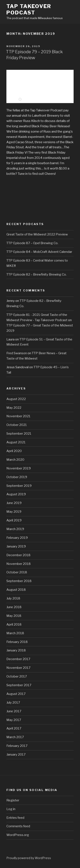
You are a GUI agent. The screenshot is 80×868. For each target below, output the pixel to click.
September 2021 (19, 434)
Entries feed (15, 818)
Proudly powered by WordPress (29, 858)
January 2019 (16, 546)
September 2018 (19, 581)
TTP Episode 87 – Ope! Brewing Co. (32, 243)
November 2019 (19, 468)
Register (13, 800)
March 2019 (15, 529)
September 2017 (19, 685)
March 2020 (15, 460)
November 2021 (18, 416)
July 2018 (13, 598)
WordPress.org (18, 835)
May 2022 (14, 408)
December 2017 (18, 659)
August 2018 (16, 590)
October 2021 (17, 425)
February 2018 (17, 642)
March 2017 (15, 737)
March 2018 (15, 633)
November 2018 (19, 564)
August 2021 (16, 442)
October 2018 (17, 572)
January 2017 (16, 755)
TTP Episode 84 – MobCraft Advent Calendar (39, 252)
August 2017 (16, 694)
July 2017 (13, 703)
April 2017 (14, 728)
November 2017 (18, 668)
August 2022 (16, 399)
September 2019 (19, 486)
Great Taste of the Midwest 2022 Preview (37, 234)
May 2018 (14, 616)
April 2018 (14, 624)
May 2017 (14, 720)
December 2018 (18, 555)
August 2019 (16, 494)
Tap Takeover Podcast (29, 9)
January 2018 (16, 650)
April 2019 (14, 520)
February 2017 (17, 746)
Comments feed (18, 826)
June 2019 (14, 503)
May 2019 (14, 512)
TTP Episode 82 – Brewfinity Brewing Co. (36, 274)
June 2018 (14, 607)
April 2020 (14, 451)
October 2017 (17, 676)
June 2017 (14, 711)
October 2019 (17, 477)
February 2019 (17, 538)
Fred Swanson (17, 353)
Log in (11, 809)
